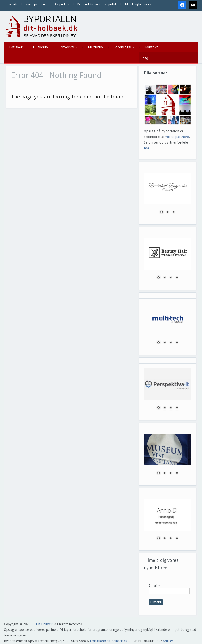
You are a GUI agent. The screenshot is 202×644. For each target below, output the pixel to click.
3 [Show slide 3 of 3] (174, 212)
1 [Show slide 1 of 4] (158, 278)
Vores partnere (36, 4)
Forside (13, 4)
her (147, 148)
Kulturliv (95, 47)
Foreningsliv (124, 47)
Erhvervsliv (68, 47)
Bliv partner (62, 4)
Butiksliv (40, 47)
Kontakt (151, 47)
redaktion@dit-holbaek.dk (109, 641)
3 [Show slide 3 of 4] (171, 278)
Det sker (16, 47)
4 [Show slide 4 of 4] (177, 278)
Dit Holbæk (44, 624)
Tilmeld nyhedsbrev (138, 4)
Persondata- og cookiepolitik (97, 4)
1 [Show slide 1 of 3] (162, 212)
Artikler (168, 641)
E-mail (154, 585)
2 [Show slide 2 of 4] (165, 278)
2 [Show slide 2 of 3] (168, 212)
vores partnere (177, 137)
